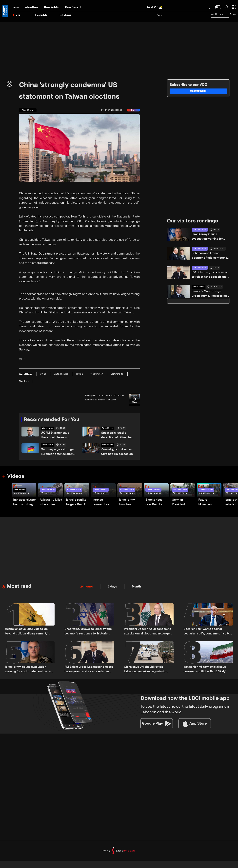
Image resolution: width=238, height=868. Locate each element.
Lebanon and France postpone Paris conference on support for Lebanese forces (210, 256)
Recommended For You (53, 420)
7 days (112, 587)
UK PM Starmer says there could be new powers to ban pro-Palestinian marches (55, 436)
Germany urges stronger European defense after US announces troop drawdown (58, 452)
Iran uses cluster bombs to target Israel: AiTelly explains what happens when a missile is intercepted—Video (25, 503)
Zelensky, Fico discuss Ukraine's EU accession (117, 452)
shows (65, 15)
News (16, 7)
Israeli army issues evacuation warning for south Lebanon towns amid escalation (210, 237)
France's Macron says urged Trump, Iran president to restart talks (211, 294)
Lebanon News (200, 230)
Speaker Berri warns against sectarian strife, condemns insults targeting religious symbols (207, 632)
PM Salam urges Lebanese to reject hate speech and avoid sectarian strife (210, 275)
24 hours (87, 587)
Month (136, 587)
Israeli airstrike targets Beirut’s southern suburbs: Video (77, 503)
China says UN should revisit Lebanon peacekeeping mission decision (146, 670)
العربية (160, 15)
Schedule (40, 15)
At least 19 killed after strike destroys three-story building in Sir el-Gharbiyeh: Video (51, 503)
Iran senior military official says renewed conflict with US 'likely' (205, 670)
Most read (20, 587)
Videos (16, 477)
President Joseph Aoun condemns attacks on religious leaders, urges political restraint (148, 632)
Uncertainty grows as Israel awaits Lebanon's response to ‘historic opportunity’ (88, 632)
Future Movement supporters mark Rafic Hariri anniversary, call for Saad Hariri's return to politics (210, 503)
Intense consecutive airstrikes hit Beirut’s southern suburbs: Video (103, 503)
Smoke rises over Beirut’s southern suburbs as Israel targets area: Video (155, 503)
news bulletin (52, 7)
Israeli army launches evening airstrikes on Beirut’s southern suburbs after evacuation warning (128, 503)
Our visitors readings (193, 221)
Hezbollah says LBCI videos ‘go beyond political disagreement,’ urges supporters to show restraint (29, 632)
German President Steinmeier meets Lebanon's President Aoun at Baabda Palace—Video (182, 503)
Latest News (31, 7)
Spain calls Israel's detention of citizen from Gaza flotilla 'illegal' (118, 436)
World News (47, 429)
